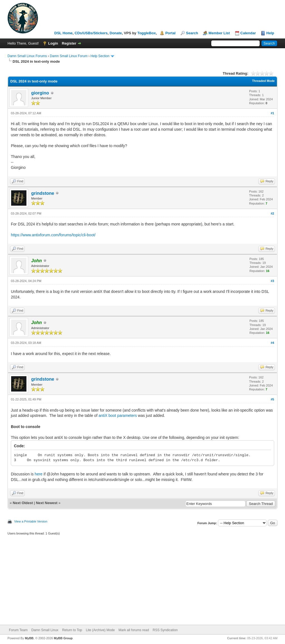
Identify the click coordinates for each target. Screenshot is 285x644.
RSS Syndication (165, 630)
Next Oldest (23, 503)
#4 (272, 343)
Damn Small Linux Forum (69, 56)
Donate (116, 33)
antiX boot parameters (118, 415)
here (39, 474)
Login (53, 43)
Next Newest (47, 503)
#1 (272, 113)
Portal (170, 33)
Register (69, 43)
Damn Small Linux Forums (27, 56)
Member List (219, 33)
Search (192, 33)
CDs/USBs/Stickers (91, 33)
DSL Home (63, 33)
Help (270, 33)
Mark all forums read (134, 630)
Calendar (248, 33)
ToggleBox (146, 33)
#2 (272, 213)
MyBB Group (63, 638)
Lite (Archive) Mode (100, 630)
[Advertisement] (142, 583)
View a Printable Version (31, 521)
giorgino (40, 93)
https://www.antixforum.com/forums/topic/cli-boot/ (53, 235)
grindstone (43, 193)
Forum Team (18, 630)
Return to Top (72, 630)
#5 (272, 399)
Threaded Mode (263, 81)
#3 (272, 281)
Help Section (100, 56)
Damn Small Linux (45, 630)
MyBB (29, 638)
